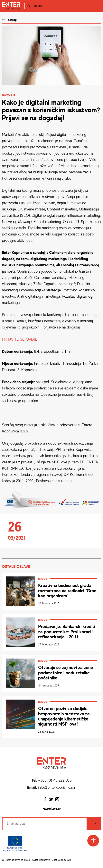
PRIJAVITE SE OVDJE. (20, 339)
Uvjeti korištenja (41, 860)
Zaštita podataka (62, 860)
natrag (12, 20)
